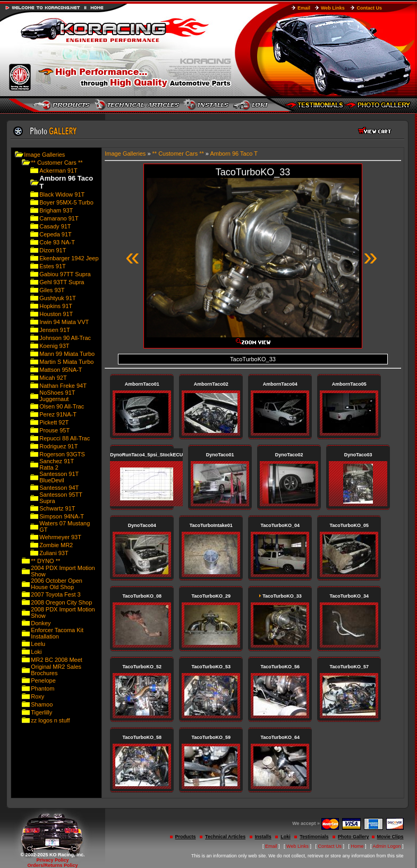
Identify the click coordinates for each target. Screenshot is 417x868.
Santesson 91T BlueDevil (59, 477)
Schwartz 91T (57, 508)
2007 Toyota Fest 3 (56, 594)
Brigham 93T (56, 210)
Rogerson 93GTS (62, 454)
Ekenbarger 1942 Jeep (69, 258)
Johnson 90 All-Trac (65, 338)
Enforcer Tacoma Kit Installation (57, 633)
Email (304, 8)
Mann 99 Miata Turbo (67, 354)
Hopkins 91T (56, 306)
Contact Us (369, 8)
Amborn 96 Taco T (233, 154)
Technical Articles (225, 837)
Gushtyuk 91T (57, 298)
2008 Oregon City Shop (61, 602)
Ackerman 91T (58, 171)
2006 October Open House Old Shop (57, 584)
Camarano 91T (59, 218)
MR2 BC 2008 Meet (57, 660)
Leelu (38, 644)
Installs (263, 837)
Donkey (41, 623)
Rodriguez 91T (58, 446)
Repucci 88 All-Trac (65, 438)
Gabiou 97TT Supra (65, 274)
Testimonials (314, 837)
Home (358, 846)
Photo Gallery (354, 837)
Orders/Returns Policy (52, 865)
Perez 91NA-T (58, 414)
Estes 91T (53, 266)
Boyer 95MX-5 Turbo (66, 202)
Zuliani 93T (54, 553)
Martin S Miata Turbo (66, 362)
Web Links (333, 8)
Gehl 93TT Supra (62, 282)
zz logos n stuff (50, 720)
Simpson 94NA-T (62, 516)
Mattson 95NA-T (61, 370)
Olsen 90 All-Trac (62, 406)
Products (186, 837)
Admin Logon (387, 846)
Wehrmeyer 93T (60, 537)
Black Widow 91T (62, 194)
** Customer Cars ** (57, 163)
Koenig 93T (54, 346)
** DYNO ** (45, 561)
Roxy (37, 696)
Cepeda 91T (56, 234)
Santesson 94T (59, 488)
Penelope (43, 680)
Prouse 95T (54, 430)
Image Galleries (44, 155)
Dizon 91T (53, 250)
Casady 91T (55, 226)
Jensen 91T (54, 330)
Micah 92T (53, 378)
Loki (36, 652)
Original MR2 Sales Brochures (56, 670)
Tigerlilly (41, 712)
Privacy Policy (52, 860)
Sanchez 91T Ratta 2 (57, 464)
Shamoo (42, 704)
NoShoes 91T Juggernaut (57, 396)
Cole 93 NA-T (57, 242)
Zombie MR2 (56, 545)
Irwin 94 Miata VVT (64, 322)
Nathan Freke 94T (63, 386)
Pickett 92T (54, 422)
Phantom (42, 688)
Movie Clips (390, 837)
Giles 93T (52, 290)
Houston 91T (56, 314)
